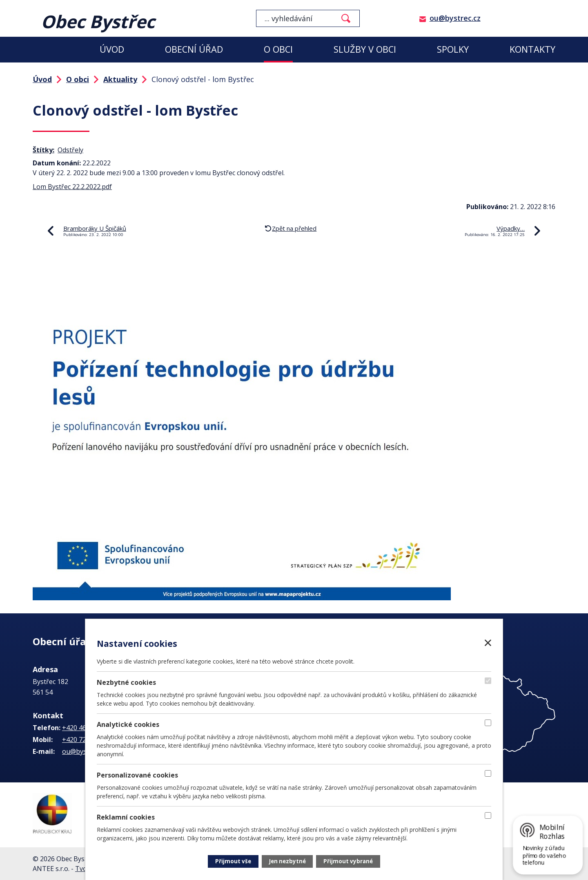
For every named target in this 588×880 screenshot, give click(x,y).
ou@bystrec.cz (455, 18)
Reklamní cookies (126, 817)
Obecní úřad (194, 49)
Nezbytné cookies (126, 682)
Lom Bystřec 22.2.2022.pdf (72, 187)
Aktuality (120, 79)
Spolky (453, 49)
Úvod (112, 49)
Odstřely (70, 150)
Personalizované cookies (137, 775)
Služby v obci (365, 49)
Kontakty (532, 49)
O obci (278, 49)
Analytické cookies (128, 724)
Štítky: (43, 150)
